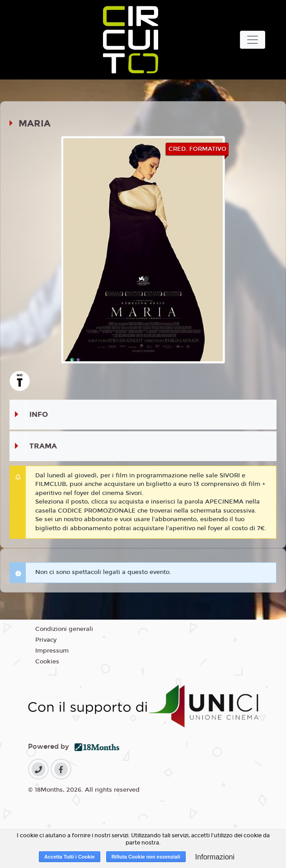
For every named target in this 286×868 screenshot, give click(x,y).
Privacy (46, 640)
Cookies (47, 662)
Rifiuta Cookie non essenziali (146, 857)
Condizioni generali (64, 629)
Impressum (52, 651)
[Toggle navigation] (253, 40)
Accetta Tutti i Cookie (70, 857)
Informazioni (215, 857)
